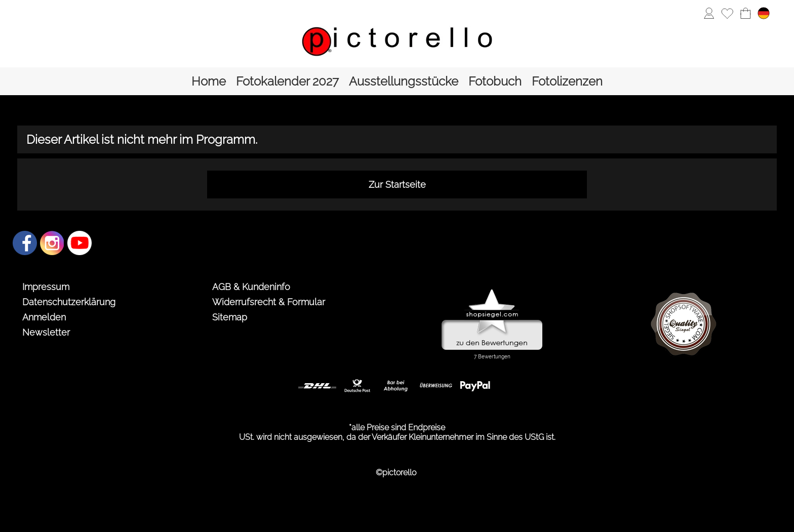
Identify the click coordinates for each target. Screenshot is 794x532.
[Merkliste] (727, 13)
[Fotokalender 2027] (287, 81)
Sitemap (230, 317)
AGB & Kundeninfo (251, 287)
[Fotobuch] (495, 81)
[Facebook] (25, 243)
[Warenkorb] (745, 13)
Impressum (46, 287)
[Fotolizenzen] (567, 81)
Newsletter (46, 332)
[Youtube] (80, 243)
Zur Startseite (397, 185)
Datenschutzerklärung (69, 302)
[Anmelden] (709, 13)
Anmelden (44, 317)
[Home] (209, 81)
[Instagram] (52, 243)
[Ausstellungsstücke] (404, 81)
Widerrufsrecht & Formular (269, 302)
